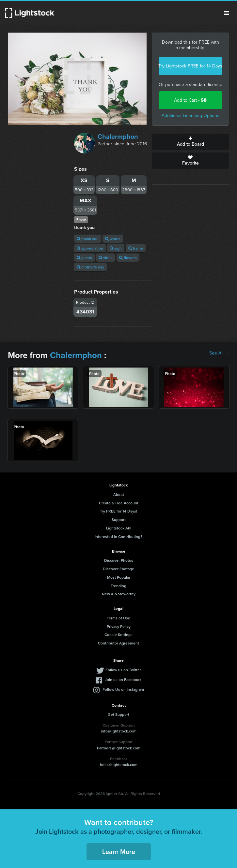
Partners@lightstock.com (119, 748)
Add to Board (190, 142)
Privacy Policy (119, 626)
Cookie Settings (119, 635)
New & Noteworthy (119, 594)
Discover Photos (119, 560)
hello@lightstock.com (119, 765)
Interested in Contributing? (119, 536)
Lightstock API (119, 528)
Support (119, 520)
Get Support (119, 714)
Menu (227, 13)
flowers (128, 258)
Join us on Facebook (123, 680)
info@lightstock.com (119, 731)
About (119, 494)
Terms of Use (119, 618)
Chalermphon (118, 137)
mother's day (90, 267)
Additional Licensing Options (190, 116)
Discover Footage (119, 569)
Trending (119, 586)
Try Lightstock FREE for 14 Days (190, 66)
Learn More (119, 852)
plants (84, 258)
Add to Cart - (190, 100)
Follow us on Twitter (123, 670)
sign (116, 248)
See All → (219, 353)
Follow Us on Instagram (123, 689)
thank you (88, 239)
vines (106, 258)
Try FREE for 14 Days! (119, 511)
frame (136, 248)
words (113, 239)
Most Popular (119, 577)
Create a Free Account (119, 503)
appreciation (90, 248)
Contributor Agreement (119, 643)
